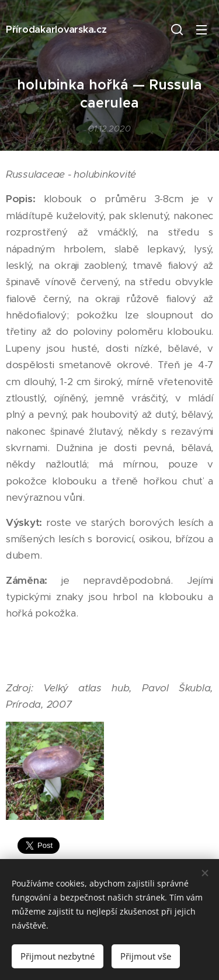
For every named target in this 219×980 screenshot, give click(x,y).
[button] (177, 29)
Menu (201, 30)
